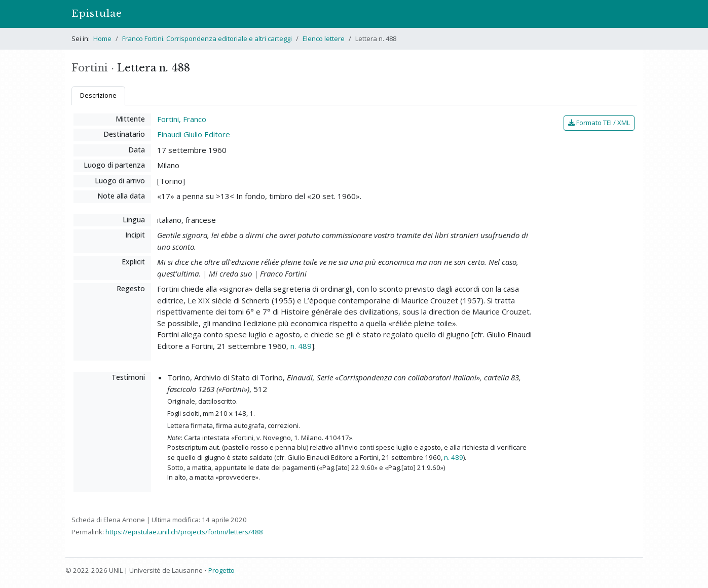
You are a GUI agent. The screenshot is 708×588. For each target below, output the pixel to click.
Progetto (221, 570)
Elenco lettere (324, 38)
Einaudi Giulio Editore (194, 134)
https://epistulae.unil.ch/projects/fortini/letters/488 (184, 532)
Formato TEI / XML (599, 123)
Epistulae (97, 13)
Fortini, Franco (182, 119)
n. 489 (301, 346)
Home (102, 38)
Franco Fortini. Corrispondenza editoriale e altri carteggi (207, 38)
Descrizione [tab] (98, 95)
